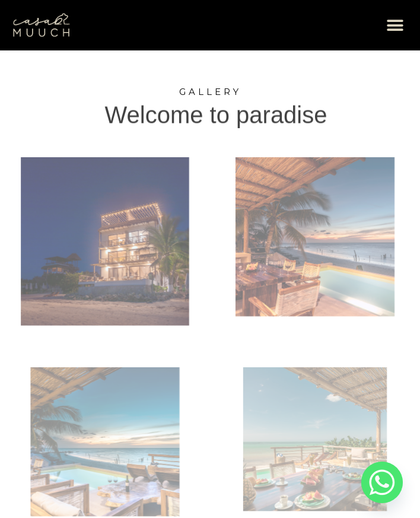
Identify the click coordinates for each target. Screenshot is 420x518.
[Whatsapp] (382, 482)
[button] (395, 25)
